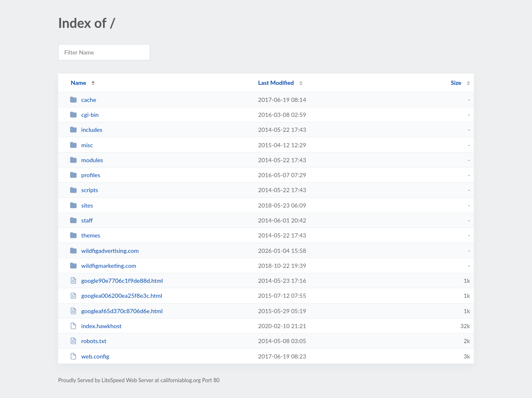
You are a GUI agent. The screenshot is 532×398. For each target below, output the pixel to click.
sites (81, 205)
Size (456, 83)
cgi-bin (84, 115)
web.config (90, 356)
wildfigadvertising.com (104, 251)
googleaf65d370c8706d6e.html (116, 311)
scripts (84, 190)
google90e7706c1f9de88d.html (116, 281)
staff (81, 220)
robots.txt (88, 341)
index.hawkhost (96, 326)
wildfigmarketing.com (103, 266)
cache (83, 100)
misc (81, 145)
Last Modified (276, 83)
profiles (85, 175)
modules (86, 160)
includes (86, 130)
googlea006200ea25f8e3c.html (116, 295)
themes (85, 235)
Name (78, 83)
